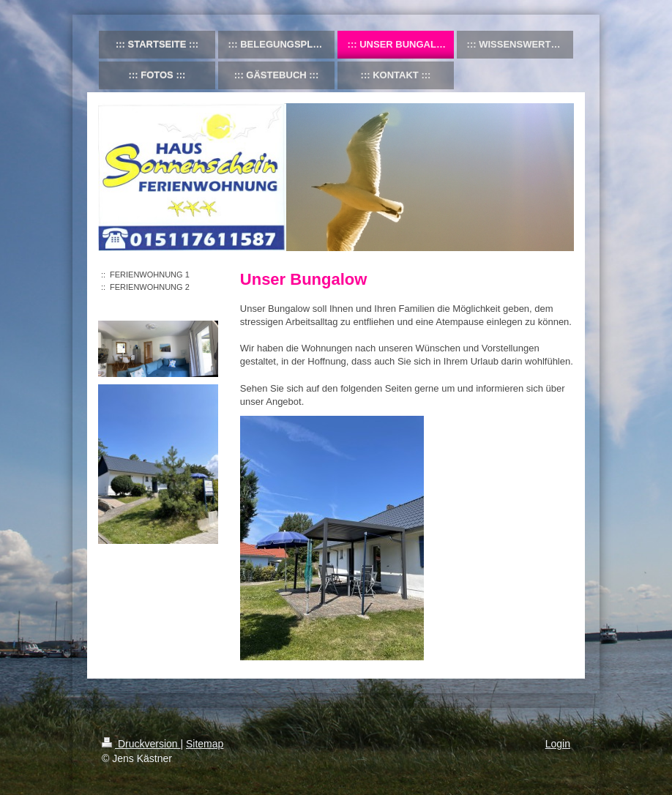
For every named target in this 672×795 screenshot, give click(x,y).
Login (558, 744)
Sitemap (205, 744)
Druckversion (141, 744)
